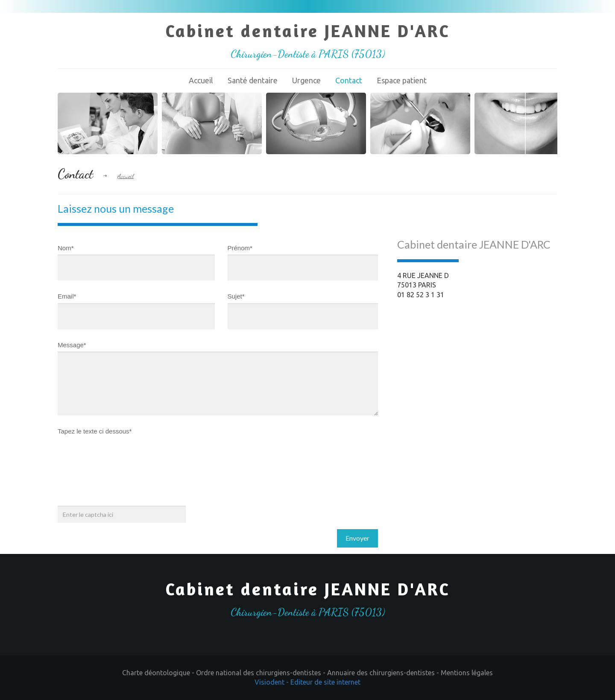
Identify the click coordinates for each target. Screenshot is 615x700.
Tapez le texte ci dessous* (95, 431)
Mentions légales (467, 673)
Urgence (306, 80)
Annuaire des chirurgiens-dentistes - (384, 673)
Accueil (201, 80)
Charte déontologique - (159, 673)
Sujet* (236, 296)
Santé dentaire (253, 80)
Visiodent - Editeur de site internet (307, 682)
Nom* (66, 248)
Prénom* (240, 248)
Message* (72, 345)
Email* (67, 296)
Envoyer (357, 538)
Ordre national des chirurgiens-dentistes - (262, 673)
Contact (349, 80)
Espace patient (402, 80)
